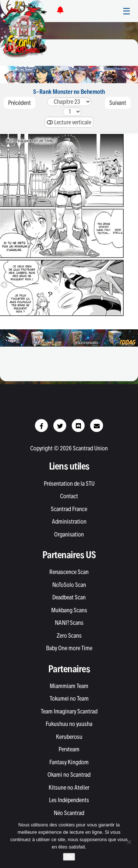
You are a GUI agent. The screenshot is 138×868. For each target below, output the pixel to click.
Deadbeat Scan (69, 597)
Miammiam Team (69, 686)
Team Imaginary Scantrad (69, 711)
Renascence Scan (69, 572)
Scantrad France (69, 509)
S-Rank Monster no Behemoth (69, 92)
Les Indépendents (69, 800)
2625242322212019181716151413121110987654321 (69, 102)
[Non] (129, 842)
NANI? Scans (69, 623)
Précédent (20, 103)
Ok (69, 857)
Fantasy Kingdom (69, 762)
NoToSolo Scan (69, 585)
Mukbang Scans (69, 610)
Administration (69, 521)
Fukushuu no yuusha (69, 724)
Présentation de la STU (69, 483)
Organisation (69, 534)
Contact (69, 496)
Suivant (118, 103)
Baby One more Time (69, 648)
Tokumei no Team (69, 698)
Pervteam (69, 749)
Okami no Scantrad (69, 775)
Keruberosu (69, 737)
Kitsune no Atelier (69, 787)
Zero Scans (69, 635)
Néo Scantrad (69, 813)
